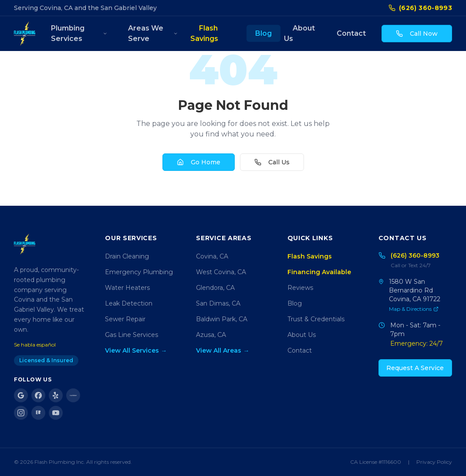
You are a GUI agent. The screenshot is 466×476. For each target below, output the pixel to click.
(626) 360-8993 (420, 8)
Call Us (272, 162)
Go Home (199, 162)
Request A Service (415, 368)
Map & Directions (414, 309)
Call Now (417, 34)
